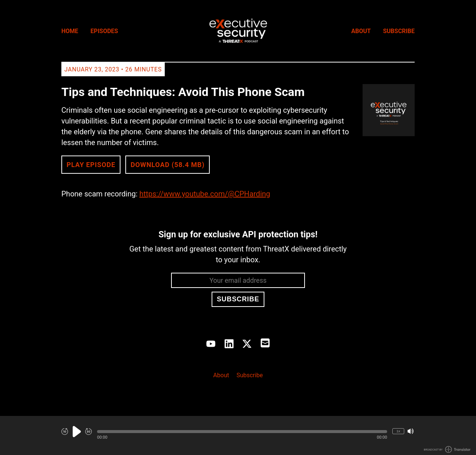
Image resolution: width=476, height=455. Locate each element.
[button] (242, 432)
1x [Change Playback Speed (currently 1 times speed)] (398, 431)
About (361, 31)
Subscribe (399, 31)
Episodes (104, 31)
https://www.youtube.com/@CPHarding (205, 194)
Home (70, 31)
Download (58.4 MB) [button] (168, 165)
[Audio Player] (238, 435)
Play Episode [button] (91, 165)
